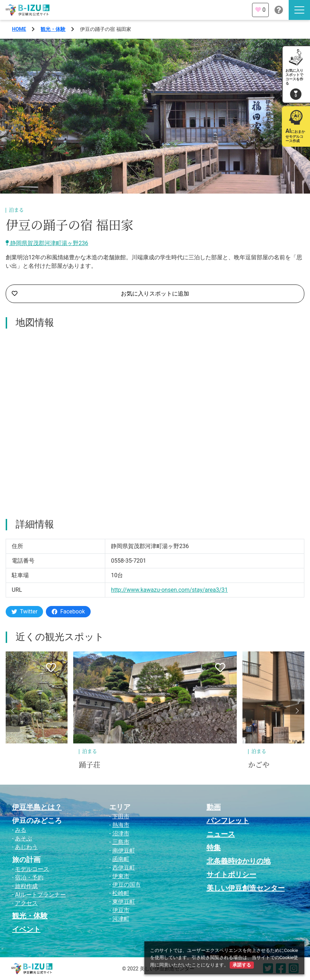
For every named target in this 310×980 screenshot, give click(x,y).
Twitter (24, 611)
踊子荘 (90, 765)
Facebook (68, 611)
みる (21, 830)
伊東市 (121, 876)
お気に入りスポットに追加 (100, 294)
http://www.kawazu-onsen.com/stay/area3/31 (169, 590)
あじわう (26, 847)
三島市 (121, 842)
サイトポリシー (231, 875)
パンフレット (228, 821)
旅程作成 (26, 886)
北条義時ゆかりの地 (239, 861)
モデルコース (32, 869)
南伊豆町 (124, 851)
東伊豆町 (124, 902)
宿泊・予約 (29, 878)
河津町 (121, 919)
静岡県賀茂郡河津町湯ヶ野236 (47, 243)
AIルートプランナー (40, 895)
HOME (19, 29)
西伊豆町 (124, 868)
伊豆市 (121, 910)
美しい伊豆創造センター (246, 888)
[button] (13, 711)
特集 (214, 848)
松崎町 (121, 893)
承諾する (242, 965)
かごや (259, 765)
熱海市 (121, 825)
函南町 (121, 859)
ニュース (221, 834)
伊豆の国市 (127, 885)
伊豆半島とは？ (37, 807)
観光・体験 (53, 29)
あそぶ (23, 838)
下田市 (121, 816)
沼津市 (121, 833)
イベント (26, 929)
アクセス (26, 903)
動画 (214, 807)
